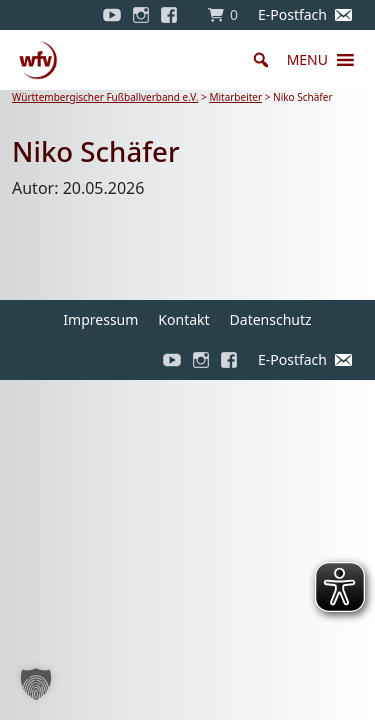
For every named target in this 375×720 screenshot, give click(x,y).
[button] (307, 60)
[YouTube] (112, 15)
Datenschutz (271, 319)
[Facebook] (174, 15)
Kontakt (183, 319)
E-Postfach (292, 14)
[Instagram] (141, 15)
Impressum (100, 319)
